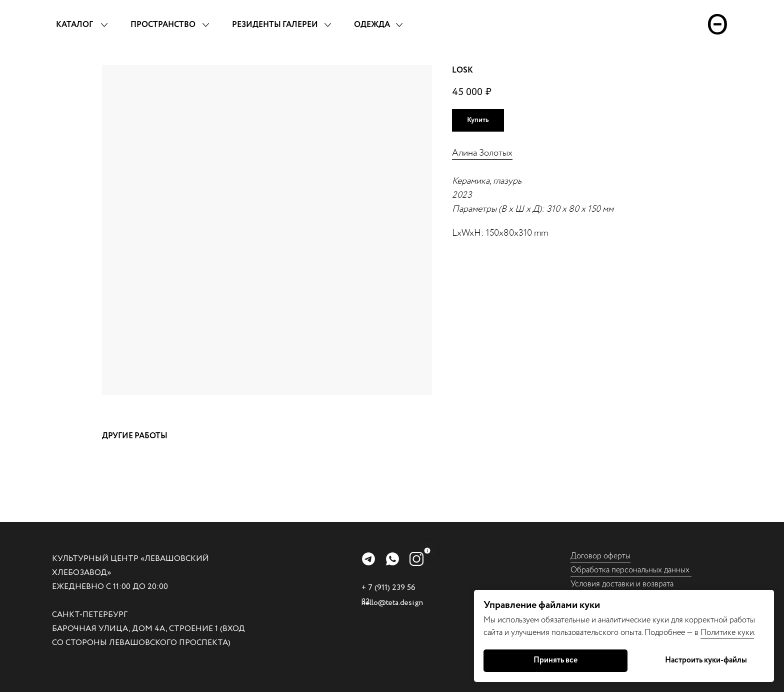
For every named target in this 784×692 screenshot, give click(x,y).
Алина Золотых (482, 153)
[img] (368, 559)
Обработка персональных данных (631, 570)
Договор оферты (600, 556)
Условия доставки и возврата (622, 584)
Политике (719, 633)
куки (746, 633)
